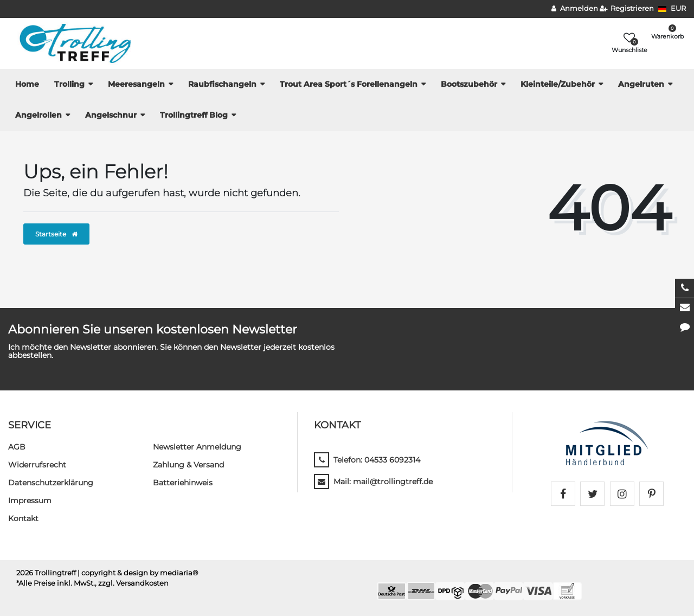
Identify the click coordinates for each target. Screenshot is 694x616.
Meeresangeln (136, 84)
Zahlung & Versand (188, 465)
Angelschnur (111, 115)
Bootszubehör (469, 84)
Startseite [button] (56, 234)
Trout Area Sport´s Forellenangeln (349, 84)
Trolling (69, 84)
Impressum (30, 501)
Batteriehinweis (183, 483)
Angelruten (641, 84)
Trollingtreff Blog (194, 115)
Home (27, 84)
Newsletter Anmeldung (197, 447)
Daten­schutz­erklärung (51, 483)
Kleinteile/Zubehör (558, 84)
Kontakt (23, 518)
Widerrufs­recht (37, 465)
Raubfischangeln (222, 84)
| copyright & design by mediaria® (138, 573)
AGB (17, 447)
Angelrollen (38, 115)
